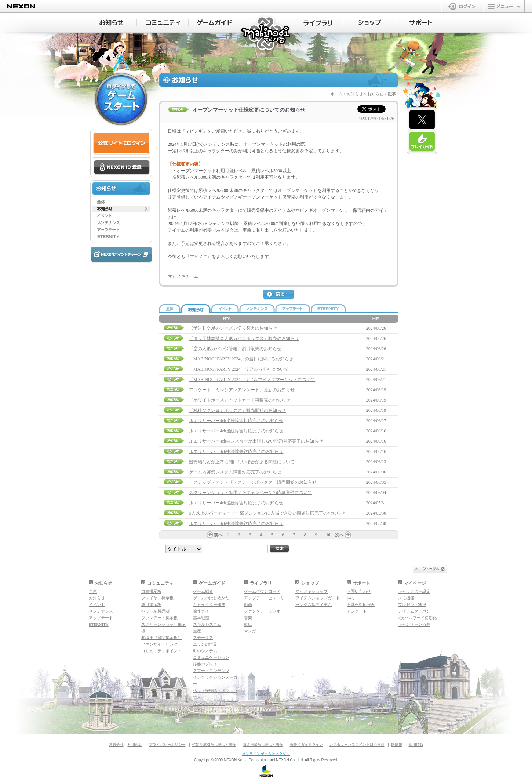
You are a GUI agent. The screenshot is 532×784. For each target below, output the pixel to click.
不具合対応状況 (361, 605)
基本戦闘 (201, 618)
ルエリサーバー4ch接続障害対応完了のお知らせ (236, 421)
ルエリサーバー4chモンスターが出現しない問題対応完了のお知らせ (256, 441)
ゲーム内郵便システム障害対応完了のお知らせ (235, 472)
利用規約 (135, 745)
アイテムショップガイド (318, 598)
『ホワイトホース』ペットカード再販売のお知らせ (240, 400)
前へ (218, 535)
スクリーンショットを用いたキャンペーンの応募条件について (251, 493)
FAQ (351, 598)
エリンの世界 (205, 644)
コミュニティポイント (161, 651)
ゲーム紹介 (203, 591)
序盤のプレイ (205, 664)
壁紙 (248, 624)
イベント (97, 605)
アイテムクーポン (414, 611)
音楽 (248, 618)
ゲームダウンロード (262, 591)
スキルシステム (207, 624)
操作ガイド (203, 611)
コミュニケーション (211, 657)
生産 (197, 631)
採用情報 (416, 745)
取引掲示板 (151, 605)
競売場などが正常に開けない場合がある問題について (242, 462)
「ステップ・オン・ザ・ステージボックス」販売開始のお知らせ (253, 482)
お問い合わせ (359, 591)
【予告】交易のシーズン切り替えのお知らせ (233, 328)
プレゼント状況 (412, 605)
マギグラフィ (205, 710)
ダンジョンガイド (209, 704)
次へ (339, 535)
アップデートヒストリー (266, 598)
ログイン (463, 6)
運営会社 (116, 745)
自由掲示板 (151, 591)
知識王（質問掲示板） (161, 638)
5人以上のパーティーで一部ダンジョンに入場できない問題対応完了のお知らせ (267, 513)
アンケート (357, 611)
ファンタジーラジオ (262, 611)
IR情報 (397, 745)
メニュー (504, 6)
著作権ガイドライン (306, 745)
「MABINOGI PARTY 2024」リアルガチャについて (239, 369)
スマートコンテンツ (211, 671)
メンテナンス (101, 611)
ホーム (337, 94)
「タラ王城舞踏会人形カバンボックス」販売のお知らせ (244, 338)
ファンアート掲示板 (159, 618)
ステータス (203, 638)
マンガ (250, 631)
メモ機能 (406, 598)
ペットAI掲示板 (156, 611)
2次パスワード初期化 (417, 618)
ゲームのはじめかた (211, 598)
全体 (93, 591)
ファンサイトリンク (159, 644)
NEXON (21, 6)
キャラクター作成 (209, 605)
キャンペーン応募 (414, 624)
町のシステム (205, 651)
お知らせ (355, 94)
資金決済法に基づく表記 (263, 745)
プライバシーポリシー (167, 745)
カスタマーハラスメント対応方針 (357, 745)
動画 (248, 605)
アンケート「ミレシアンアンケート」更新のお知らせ (242, 390)
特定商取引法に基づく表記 (214, 745)
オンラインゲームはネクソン (266, 754)
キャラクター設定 (414, 591)
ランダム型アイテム (314, 605)
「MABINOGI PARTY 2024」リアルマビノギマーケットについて (252, 380)
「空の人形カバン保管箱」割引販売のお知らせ (235, 349)
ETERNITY (99, 624)
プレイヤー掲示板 (157, 598)
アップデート (101, 618)
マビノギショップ (311, 591)
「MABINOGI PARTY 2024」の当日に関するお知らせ (241, 359)
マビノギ (266, 34)
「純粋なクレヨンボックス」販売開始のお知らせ (237, 410)
